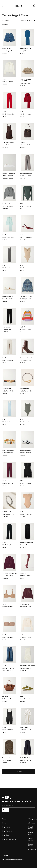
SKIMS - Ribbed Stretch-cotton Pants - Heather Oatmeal (8, 360)
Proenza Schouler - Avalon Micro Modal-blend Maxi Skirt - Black (26, 545)
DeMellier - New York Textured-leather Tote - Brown (8, 699)
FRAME (4, 666)
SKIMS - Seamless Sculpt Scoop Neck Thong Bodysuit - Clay (26, 268)
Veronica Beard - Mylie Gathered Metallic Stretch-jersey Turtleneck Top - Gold (8, 760)
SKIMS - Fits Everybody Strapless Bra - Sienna (8, 637)
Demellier (5, 696)
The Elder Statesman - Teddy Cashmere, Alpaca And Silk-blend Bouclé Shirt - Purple (8, 576)
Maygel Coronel (25, 48)
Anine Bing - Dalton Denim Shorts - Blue (8, 51)
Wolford (23, 573)
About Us (32, 823)
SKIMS (4, 112)
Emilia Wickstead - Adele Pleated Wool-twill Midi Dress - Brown (8, 145)
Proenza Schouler (26, 542)
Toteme (23, 142)
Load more (18, 772)
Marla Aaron (24, 388)
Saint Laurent (7, 327)
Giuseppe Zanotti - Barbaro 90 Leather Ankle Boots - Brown (26, 360)
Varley (4, 79)
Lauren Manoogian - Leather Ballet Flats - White (8, 176)
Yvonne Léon (6, 512)
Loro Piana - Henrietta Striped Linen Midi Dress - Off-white (26, 730)
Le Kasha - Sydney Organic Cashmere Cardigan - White (26, 637)
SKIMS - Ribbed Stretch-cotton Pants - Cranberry (8, 114)
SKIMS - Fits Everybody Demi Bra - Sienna (8, 606)
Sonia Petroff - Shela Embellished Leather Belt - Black (8, 391)
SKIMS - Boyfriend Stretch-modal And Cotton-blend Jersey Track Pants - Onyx (8, 545)
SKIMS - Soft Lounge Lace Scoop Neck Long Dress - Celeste (8, 422)
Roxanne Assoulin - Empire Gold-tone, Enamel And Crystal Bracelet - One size (8, 452)
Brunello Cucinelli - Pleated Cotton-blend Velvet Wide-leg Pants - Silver (26, 176)
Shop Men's (6, 827)
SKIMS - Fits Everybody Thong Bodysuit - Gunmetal (26, 422)
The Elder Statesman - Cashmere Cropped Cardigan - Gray (8, 206)
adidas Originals (25, 450)
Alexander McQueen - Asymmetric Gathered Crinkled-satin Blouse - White (26, 668)
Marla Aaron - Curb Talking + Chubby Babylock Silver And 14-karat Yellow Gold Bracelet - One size (26, 391)
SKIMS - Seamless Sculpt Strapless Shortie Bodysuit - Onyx (26, 483)
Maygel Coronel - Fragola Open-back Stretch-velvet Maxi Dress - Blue (26, 51)
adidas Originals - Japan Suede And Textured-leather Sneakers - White (26, 452)
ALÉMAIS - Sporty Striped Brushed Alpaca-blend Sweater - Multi (26, 329)
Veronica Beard (7, 758)
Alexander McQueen (27, 666)
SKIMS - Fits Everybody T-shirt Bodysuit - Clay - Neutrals (26, 514)
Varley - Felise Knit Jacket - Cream (8, 81)
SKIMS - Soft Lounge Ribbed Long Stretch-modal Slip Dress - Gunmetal (8, 268)
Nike (21, 696)
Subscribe (5, 810)
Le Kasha (23, 635)
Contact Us (32, 850)
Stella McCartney (26, 758)
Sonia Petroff (6, 388)
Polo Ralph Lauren (26, 296)
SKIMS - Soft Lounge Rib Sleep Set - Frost (8, 237)
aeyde (22, 235)
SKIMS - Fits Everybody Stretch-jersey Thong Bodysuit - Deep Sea (26, 206)
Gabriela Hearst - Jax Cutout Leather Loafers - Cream (8, 299)
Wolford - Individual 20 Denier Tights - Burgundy (26, 576)
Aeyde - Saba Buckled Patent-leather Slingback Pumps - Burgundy (26, 237)
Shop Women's (7, 831)
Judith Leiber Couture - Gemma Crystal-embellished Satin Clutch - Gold (26, 83)
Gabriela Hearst (7, 296)
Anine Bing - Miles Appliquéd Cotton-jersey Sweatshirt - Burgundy (26, 606)
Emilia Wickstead (8, 142)
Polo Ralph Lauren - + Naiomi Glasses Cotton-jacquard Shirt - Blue (26, 299)
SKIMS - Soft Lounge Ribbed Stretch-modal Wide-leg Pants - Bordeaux (8, 483)
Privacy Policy (31, 845)
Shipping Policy (31, 828)
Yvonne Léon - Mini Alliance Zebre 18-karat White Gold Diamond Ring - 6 (8, 514)
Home (4, 823)
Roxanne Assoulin (8, 450)
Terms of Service (31, 839)
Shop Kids (5, 835)
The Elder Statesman (9, 204)
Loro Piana (24, 727)
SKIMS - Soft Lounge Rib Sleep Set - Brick (26, 114)
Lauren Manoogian (8, 173)
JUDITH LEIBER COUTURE (25, 80)
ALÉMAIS (23, 327)
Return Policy (31, 833)
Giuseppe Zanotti (26, 358)
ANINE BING (6, 48)
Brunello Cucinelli (26, 173)
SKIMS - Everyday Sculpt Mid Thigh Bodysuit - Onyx (8, 730)
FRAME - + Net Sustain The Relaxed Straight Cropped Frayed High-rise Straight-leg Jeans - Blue (8, 668)
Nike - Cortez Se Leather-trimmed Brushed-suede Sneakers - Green (26, 699)
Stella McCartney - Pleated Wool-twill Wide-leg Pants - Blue (26, 760)
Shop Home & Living (9, 839)
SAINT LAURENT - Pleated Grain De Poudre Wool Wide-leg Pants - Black (8, 329)
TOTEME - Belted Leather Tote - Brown (26, 145)
